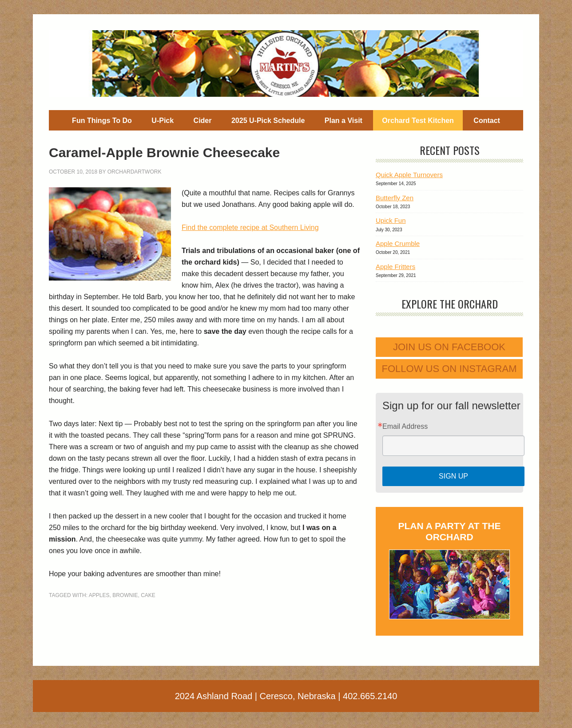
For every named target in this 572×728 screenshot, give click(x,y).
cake (148, 595)
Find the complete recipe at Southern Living (250, 227)
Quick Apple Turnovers (409, 175)
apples (99, 595)
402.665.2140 (370, 696)
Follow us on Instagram (449, 369)
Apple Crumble (398, 243)
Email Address (405, 427)
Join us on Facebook (449, 347)
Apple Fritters (395, 267)
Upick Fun (391, 220)
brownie (125, 595)
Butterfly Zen (395, 198)
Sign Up (453, 476)
